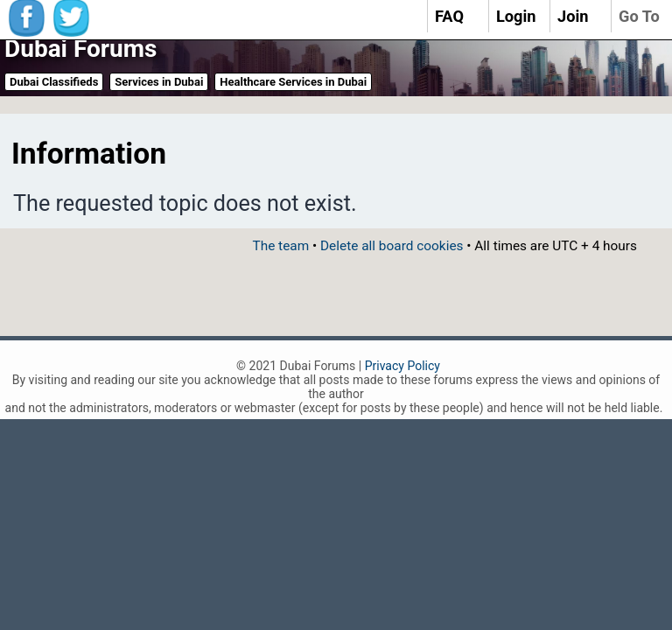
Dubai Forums (80, 49)
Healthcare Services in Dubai (293, 82)
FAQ (449, 16)
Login (516, 16)
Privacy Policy (402, 366)
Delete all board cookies (392, 246)
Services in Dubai (159, 82)
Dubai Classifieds (54, 82)
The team (280, 246)
